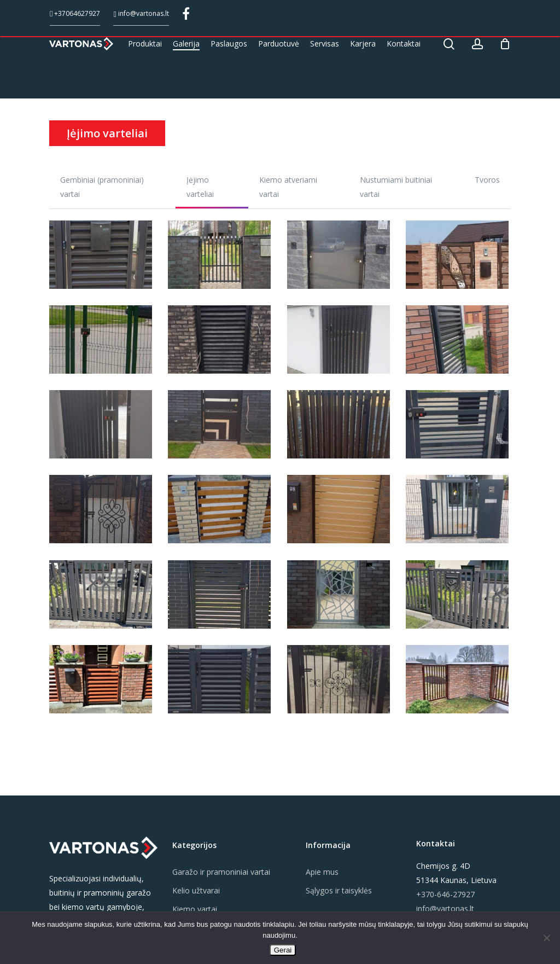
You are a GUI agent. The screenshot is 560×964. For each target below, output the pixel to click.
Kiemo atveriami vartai (288, 187)
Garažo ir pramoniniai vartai (221, 872)
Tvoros (487, 180)
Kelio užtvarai (196, 890)
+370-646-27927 (445, 894)
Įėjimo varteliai (200, 187)
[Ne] (546, 938)
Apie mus (322, 872)
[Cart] (521, 61)
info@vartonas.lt (141, 13)
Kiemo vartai (195, 909)
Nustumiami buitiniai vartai (396, 187)
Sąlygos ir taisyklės (339, 890)
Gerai (283, 950)
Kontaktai (436, 843)
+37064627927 (75, 13)
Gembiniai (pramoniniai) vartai (102, 187)
